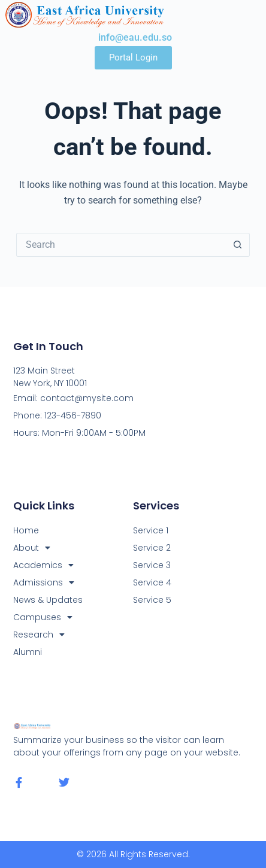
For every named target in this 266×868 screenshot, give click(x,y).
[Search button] (238, 245)
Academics (43, 565)
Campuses (43, 617)
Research (39, 635)
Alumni (28, 652)
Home (26, 530)
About (32, 548)
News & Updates (48, 600)
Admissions (44, 583)
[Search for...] (121, 245)
